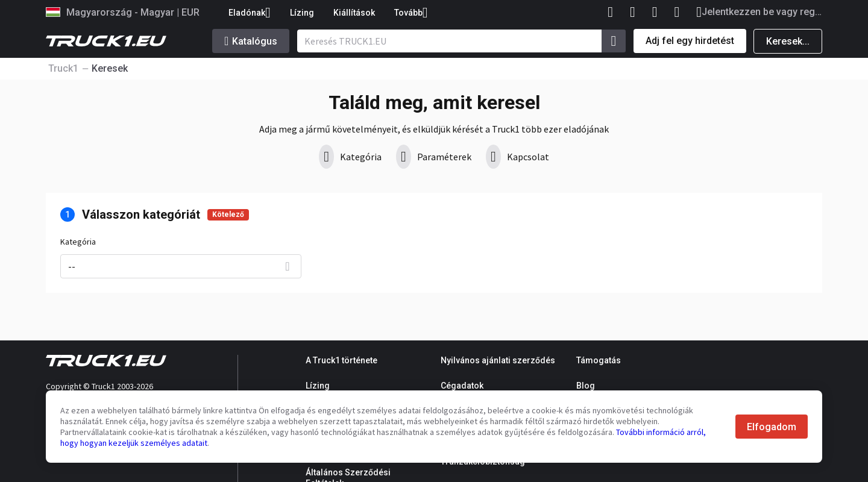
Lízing (302, 13)
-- (72, 266)
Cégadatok (462, 386)
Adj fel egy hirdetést (690, 41)
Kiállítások (354, 13)
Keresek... (788, 41)
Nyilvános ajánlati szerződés (498, 360)
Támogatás (599, 360)
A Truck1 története (341, 360)
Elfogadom (772, 427)
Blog (586, 386)
